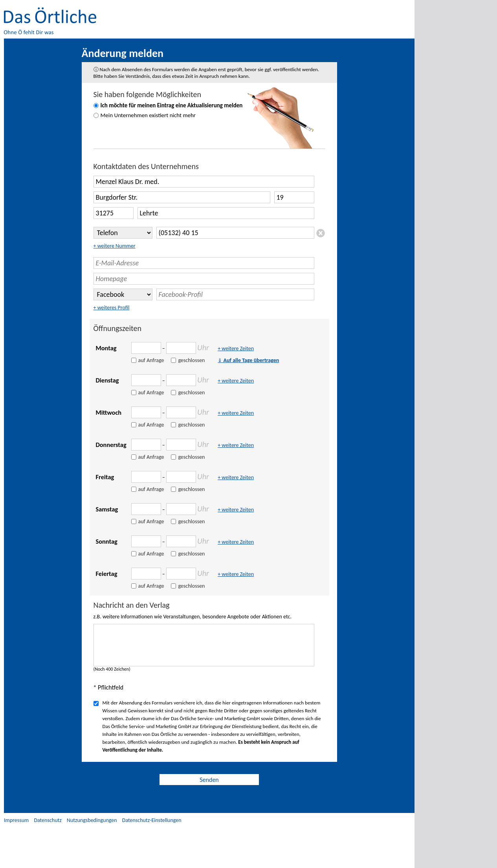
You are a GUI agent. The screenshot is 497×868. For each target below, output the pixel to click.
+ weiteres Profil (112, 308)
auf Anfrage (151, 360)
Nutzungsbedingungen (92, 820)
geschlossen (191, 360)
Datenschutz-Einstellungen (152, 820)
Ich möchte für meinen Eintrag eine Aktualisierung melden (172, 105)
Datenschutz (48, 820)
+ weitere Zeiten (236, 348)
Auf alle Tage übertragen (248, 360)
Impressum (16, 820)
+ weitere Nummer (115, 246)
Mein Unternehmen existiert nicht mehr (148, 115)
